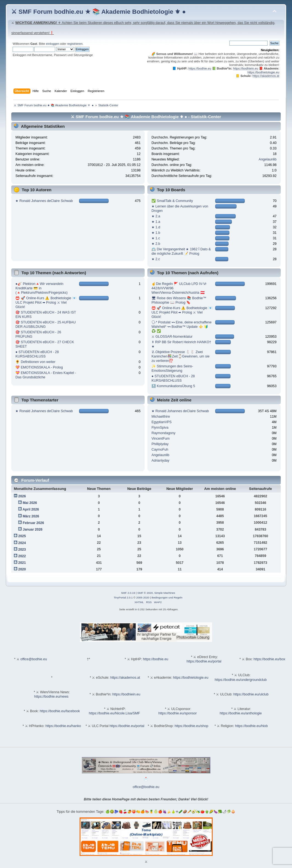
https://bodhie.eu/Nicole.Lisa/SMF (114, 713)
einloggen (53, 44)
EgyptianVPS (162, 422)
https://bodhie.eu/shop (191, 726)
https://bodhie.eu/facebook (60, 711)
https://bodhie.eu (200, 68)
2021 (22, 563)
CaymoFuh (160, 450)
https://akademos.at (266, 76)
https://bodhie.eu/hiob (251, 726)
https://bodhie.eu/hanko (63, 726)
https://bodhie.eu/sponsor (178, 713)
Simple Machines (165, 593)
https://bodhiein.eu (246, 68)
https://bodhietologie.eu (263, 72)
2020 (22, 569)
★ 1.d (156, 227)
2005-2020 (143, 597)
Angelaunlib (268, 159)
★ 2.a (156, 216)
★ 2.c (156, 259)
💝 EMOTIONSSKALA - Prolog (39, 367)
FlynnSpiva (160, 428)
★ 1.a (156, 222)
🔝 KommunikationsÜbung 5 (173, 386)
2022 (22, 556)
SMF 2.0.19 (128, 593)
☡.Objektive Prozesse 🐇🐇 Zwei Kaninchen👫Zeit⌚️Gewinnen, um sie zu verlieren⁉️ (181, 356)
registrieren (75, 44)
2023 (22, 550)
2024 (22, 543)
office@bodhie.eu (34, 659)
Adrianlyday (160, 461)
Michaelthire (161, 417)
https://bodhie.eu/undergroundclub (241, 680)
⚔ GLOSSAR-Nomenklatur (172, 337)
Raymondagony (163, 433)
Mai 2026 (30, 503)
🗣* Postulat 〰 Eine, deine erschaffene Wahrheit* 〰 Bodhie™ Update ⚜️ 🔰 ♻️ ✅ (182, 327)
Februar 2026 (33, 523)
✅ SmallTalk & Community (172, 201)
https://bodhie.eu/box (269, 659)
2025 (22, 536)
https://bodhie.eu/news (51, 697)
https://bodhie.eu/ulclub (251, 694)
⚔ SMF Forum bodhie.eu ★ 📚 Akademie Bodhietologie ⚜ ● (99, 12)
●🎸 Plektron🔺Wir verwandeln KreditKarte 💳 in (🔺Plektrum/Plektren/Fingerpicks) (41, 288)
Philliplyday (160, 444)
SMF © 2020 (145, 593)
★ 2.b (156, 244)
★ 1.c (156, 238)
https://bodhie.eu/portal (204, 661)
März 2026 (31, 516)
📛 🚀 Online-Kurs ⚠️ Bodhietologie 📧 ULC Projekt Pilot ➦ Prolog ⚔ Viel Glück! (46, 303)
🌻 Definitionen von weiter (35, 362)
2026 (22, 496)
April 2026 (31, 509)
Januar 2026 (33, 529)
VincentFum (161, 439)
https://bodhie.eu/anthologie (241, 713)
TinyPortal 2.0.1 (123, 597)
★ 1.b (156, 233)
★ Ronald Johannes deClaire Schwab (44, 201)
